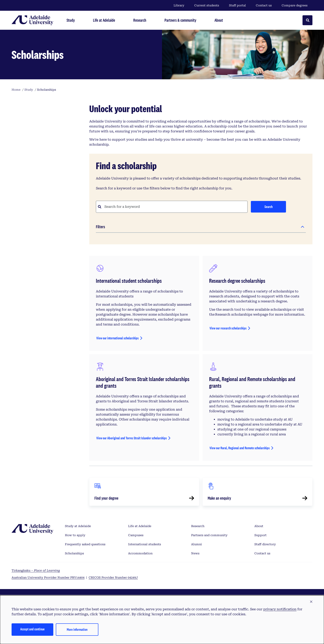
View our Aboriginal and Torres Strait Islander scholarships (132, 438)
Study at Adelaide (78, 526)
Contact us (264, 5)
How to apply (75, 535)
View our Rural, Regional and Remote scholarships (240, 448)
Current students (207, 5)
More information (77, 629)
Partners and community (209, 535)
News (195, 553)
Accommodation (140, 553)
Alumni (197, 544)
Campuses (136, 535)
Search (269, 207)
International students (145, 544)
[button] (311, 602)
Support (260, 535)
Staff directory (265, 544)
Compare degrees (297, 5)
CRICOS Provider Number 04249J (113, 577)
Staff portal (237, 5)
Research (198, 526)
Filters (100, 227)
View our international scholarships (117, 338)
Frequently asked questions (85, 544)
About (259, 526)
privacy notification (280, 609)
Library (179, 5)
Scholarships (74, 553)
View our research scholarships (228, 328)
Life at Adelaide (140, 526)
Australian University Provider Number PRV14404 (48, 577)
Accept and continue (32, 629)
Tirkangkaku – (36, 570)
